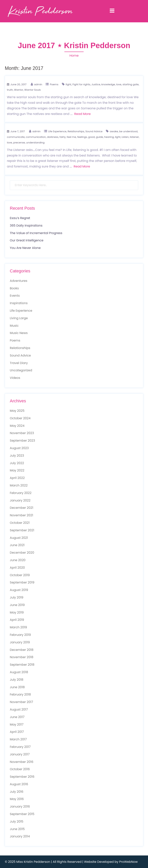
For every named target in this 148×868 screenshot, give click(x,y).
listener (134, 137)
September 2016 (22, 777)
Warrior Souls (33, 90)
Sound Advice (94, 131)
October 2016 (20, 769)
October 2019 (20, 575)
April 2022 (17, 478)
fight (69, 84)
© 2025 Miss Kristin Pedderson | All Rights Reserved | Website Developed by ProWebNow (71, 862)
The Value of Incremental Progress (36, 233)
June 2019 (17, 605)
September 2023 (22, 441)
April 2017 (17, 732)
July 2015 (17, 822)
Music (14, 326)
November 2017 (21, 702)
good (91, 137)
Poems (54, 84)
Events (15, 296)
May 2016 (17, 799)
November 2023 (22, 433)
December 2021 (22, 508)
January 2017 (20, 754)
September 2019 (22, 582)
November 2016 (22, 762)
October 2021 (20, 523)
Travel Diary (19, 363)
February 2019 (20, 635)
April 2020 (17, 568)
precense (19, 143)
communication (36, 137)
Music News (19, 333)
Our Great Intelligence (27, 240)
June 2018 (17, 687)
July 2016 (17, 792)
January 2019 (20, 642)
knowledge (108, 84)
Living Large (19, 318)
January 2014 (20, 836)
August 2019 (19, 590)
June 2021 (17, 545)
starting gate (131, 84)
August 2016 (19, 784)
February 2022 (21, 493)
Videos (15, 378)
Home (74, 56)
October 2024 (20, 418)
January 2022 (20, 500)
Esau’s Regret (20, 218)
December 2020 (22, 553)
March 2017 (18, 739)
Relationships (76, 131)
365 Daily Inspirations (26, 226)
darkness (53, 137)
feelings (82, 137)
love (119, 84)
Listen (125, 137)
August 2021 (19, 538)
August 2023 (19, 448)
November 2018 (22, 657)
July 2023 (17, 456)
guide (99, 137)
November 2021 (21, 515)
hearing (109, 137)
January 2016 (20, 806)
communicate (16, 137)
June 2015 (17, 829)
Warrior (19, 90)
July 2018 (17, 680)
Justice (96, 84)
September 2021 (22, 530)
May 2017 (17, 724)
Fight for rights (81, 84)
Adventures (19, 281)
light (118, 137)
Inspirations (19, 303)
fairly (63, 137)
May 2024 (17, 426)
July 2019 (17, 597)
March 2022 (19, 485)
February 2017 (20, 747)
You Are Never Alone (25, 248)
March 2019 (18, 627)
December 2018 (22, 650)
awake (114, 131)
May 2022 (17, 470)
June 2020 (18, 560)
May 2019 (17, 612)
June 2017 (17, 717)
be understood (128, 131)
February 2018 (20, 694)
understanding (35, 143)
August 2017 (19, 709)
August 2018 (19, 672)
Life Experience (57, 131)
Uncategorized (21, 370)
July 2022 (17, 463)
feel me (71, 137)
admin (38, 84)
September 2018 (22, 665)
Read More (82, 114)
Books (14, 288)
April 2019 (17, 620)
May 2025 (17, 411)
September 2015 (22, 814)
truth (10, 90)
